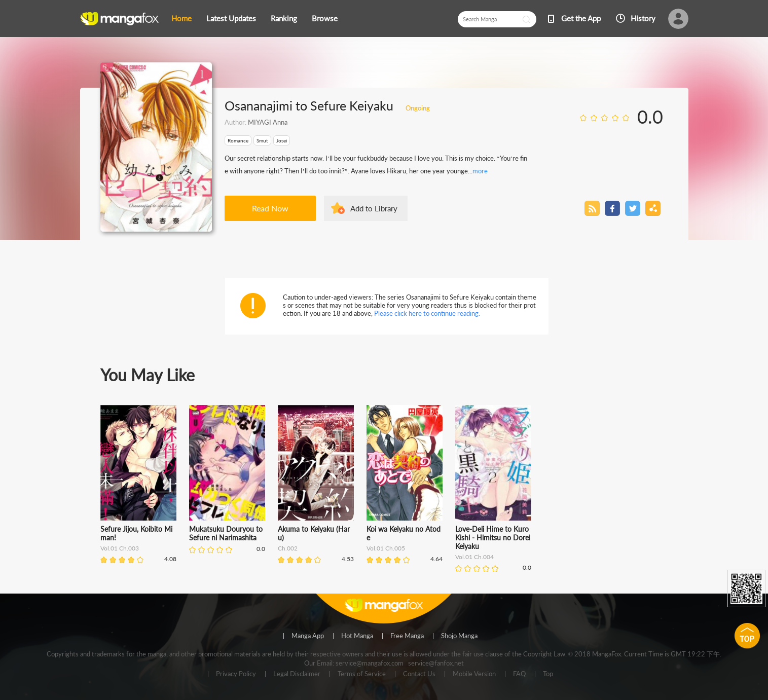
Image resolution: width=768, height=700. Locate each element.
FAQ (519, 674)
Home (181, 18)
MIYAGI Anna (268, 122)
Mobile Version (474, 674)
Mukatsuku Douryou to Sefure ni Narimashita (226, 533)
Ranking (284, 18)
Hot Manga (357, 636)
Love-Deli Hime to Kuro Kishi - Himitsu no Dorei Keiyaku (493, 538)
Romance (238, 140)
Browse (325, 18)
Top (548, 674)
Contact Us (419, 674)
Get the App (581, 18)
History (643, 18)
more (480, 171)
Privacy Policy (236, 674)
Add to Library (374, 208)
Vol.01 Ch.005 (386, 548)
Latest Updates (231, 18)
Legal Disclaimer (297, 674)
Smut (262, 140)
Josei (282, 140)
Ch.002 (288, 548)
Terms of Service (362, 674)
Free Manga (407, 636)
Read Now (270, 208)
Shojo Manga (459, 636)
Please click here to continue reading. (427, 313)
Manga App (308, 636)
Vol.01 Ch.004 (474, 557)
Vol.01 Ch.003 (120, 548)
